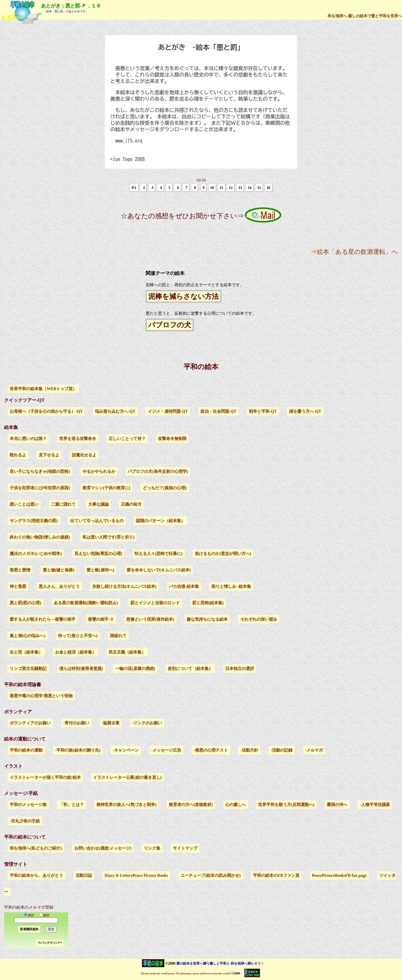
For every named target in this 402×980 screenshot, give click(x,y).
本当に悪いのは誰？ (28, 439)
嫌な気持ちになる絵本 (207, 619)
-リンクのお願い (147, 723)
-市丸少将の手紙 (25, 821)
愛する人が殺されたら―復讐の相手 (43, 619)
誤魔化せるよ (84, 455)
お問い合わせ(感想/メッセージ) (103, 848)
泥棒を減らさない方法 (183, 296)
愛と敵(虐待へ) (100, 570)
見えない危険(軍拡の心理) (98, 554)
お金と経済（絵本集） (76, 652)
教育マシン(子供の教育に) (107, 488)
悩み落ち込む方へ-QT (115, 411)
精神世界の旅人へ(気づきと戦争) (127, 805)
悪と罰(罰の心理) (26, 603)
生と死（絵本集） (26, 652)
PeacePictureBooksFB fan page (339, 875)
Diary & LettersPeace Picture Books (136, 875)
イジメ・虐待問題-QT (168, 411)
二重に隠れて (63, 504)
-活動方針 (249, 750)
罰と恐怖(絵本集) (208, 603)
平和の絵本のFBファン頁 (276, 875)
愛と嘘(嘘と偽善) (59, 570)
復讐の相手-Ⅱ (101, 619)
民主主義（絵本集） (127, 652)
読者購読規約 (29, 929)
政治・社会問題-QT (218, 411)
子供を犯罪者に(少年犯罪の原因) (40, 488)
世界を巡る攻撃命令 (78, 439)
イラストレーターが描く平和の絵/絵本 (45, 777)
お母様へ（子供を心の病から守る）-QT (46, 411)
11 (222, 188)
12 (231, 188)
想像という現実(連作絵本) (150, 619)
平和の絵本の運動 (26, 750)
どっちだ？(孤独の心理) (165, 488)
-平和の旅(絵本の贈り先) (78, 750)
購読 (29, 915)
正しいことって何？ (127, 439)
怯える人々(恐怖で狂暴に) (159, 554)
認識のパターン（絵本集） (160, 521)
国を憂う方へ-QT (305, 411)
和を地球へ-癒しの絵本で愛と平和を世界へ (365, 16)
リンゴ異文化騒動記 (28, 669)
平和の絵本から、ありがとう (36, 875)
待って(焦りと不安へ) (78, 636)
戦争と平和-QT (263, 411)
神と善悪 (18, 586)
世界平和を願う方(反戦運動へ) (286, 805)
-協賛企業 (111, 723)
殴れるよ (18, 455)
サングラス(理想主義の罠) (34, 521)
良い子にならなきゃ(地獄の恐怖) (40, 471)
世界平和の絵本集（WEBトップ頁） (43, 389)
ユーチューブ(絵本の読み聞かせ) (211, 875)
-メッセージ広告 (166, 750)
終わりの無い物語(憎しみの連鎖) (40, 537)
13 (240, 188)
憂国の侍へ (337, 805)
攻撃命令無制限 (172, 439)
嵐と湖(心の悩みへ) (28, 636)
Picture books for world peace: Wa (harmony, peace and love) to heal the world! (186, 973)
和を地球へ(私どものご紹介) (36, 848)
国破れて (118, 636)
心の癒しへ (236, 805)
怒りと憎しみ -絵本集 (231, 586)
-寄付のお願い (76, 723)
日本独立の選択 (240, 669)
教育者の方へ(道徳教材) (191, 805)
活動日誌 (84, 875)
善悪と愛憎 (20, 570)
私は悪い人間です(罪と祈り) (109, 537)
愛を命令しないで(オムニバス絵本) (159, 570)
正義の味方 (131, 504)
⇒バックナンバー (50, 943)
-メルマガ (314, 750)
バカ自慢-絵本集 (184, 586)
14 (249, 188)
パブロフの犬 (170, 325)
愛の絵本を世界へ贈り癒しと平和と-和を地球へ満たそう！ (220, 963)
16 (268, 188)
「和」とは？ (72, 805)
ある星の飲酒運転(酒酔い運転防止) (86, 603)
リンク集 (152, 848)
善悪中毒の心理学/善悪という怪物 (41, 696)
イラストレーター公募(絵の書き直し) (127, 777)
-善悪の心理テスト (211, 750)
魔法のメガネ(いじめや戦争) (36, 554)
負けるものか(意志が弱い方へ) (223, 554)
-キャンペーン (126, 750)
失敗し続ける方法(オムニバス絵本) (124, 586)
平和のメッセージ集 (28, 805)
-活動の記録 (282, 750)
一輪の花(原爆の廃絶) (135, 669)
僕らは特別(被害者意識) (81, 669)
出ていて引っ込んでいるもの (97, 521)
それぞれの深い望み (259, 619)
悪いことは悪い (24, 504)
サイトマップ (185, 848)
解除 (43, 915)
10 (212, 188)
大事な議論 (98, 504)
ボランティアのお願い (30, 723)
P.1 (134, 188)
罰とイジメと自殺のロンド (155, 603)
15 (259, 188)
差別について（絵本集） (190, 669)
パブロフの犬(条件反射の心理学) (158, 471)
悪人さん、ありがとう (59, 586)
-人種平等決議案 (375, 805)
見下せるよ (49, 455)
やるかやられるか (99, 471)
